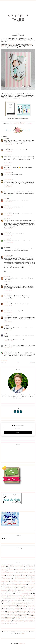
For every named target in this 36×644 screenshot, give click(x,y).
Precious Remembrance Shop (10, 600)
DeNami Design (7, 578)
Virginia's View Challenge (6, 622)
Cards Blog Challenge (30, 568)
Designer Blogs (22, 643)
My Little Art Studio (22, 592)
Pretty (22, 600)
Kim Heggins (7, 239)
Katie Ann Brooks (7, 173)
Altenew (3, 566)
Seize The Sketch (31, 605)
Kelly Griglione (7, 255)
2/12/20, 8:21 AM (8, 229)
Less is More (25, 588)
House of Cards (4, 585)
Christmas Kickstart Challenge (28, 571)
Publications (5, 604)
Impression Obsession (21, 584)
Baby (27, 567)
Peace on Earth (4, 595)
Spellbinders (23, 123)
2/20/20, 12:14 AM (8, 341)
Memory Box (4, 590)
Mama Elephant (25, 589)
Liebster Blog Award (5, 589)
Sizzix (4, 608)
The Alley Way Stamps (14, 614)
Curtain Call (28, 577)
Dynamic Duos (4, 580)
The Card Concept (23, 614)
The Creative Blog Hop (5, 616)
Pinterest (19, 597)
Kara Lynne (6, 302)
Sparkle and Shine (10, 608)
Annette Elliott (7, 316)
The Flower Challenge (27, 616)
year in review (14, 623)
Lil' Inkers (13, 589)
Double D (32, 579)
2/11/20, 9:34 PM (8, 176)
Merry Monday (11, 591)
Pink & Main (29, 595)
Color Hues (9, 574)
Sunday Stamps (29, 123)
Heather (5, 139)
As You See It (17, 567)
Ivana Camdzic (7, 351)
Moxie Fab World (29, 590)
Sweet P (3, 611)
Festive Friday (12, 580)
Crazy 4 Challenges (13, 577)
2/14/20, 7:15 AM (8, 291)
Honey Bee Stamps (30, 583)
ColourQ (9, 575)
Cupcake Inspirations (21, 577)
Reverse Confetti (12, 605)
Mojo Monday (21, 591)
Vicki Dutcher (7, 166)
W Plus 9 (13, 622)
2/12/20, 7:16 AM (8, 209)
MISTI (16, 591)
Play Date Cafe (24, 597)
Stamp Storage (31, 608)
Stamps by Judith (22, 610)
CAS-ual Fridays (20, 569)
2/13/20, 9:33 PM (8, 281)
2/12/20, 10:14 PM (8, 243)
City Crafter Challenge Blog (7, 572)
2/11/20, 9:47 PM (8, 187)
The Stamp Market (7, 619)
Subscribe (18, 433)
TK (5, 246)
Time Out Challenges (30, 619)
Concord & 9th (18, 576)
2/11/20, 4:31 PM (8, 152)
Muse (2, 592)
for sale (29, 580)
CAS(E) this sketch (29, 569)
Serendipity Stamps (5, 607)
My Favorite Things (10, 592)
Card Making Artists (21, 568)
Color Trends (24, 574)
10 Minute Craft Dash (6, 565)
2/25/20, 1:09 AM (8, 348)
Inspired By (6, 586)
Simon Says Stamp (21, 607)
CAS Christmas (11, 569)
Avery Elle (22, 567)
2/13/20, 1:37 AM (8, 273)
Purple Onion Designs (13, 604)
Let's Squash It (31, 588)
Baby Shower (31, 567)
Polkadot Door (32, 597)
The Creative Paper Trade (15, 616)
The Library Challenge (11, 617)
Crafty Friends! (5, 577)
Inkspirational (32, 584)
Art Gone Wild (11, 567)
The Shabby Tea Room (31, 617)
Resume (21, 27)
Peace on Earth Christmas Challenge (13, 595)
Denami (33, 577)
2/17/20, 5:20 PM (8, 322)
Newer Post (33, 362)
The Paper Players (20, 617)
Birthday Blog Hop (13, 568)
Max (33, 589)
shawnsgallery (12, 607)
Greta (5, 325)
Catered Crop (18, 571)
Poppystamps (19, 598)
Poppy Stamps (12, 598)
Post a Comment (4, 360)
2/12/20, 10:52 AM (8, 236)
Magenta (18, 589)
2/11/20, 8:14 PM (8, 169)
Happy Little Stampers (16, 583)
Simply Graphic (32, 607)
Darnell (5, 190)
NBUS (29, 592)
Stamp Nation (25, 608)
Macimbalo (6, 276)
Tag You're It (9, 613)
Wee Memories (27, 622)
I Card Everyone (7, 155)
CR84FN (24, 575)
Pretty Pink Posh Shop (30, 602)
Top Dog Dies (9, 620)
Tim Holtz (23, 619)
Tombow (3, 620)
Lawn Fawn (19, 588)
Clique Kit (17, 573)
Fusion (21, 582)
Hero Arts (23, 583)
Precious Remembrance (30, 598)
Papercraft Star (18, 594)
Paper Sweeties (10, 594)
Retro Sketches (24, 604)
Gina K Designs (27, 582)
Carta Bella (4, 569)
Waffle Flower (19, 622)
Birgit (5, 284)
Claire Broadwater (7, 179)
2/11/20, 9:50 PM (8, 195)
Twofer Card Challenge (29, 620)
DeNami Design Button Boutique (21, 578)
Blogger (23, 633)
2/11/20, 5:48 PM (8, 162)
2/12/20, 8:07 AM (8, 216)
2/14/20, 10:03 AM (8, 299)
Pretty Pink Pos (27, 600)
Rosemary (6, 232)
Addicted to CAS (30, 565)
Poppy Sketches (5, 598)
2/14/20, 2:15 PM (8, 306)
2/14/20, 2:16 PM (8, 312)
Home (14, 27)
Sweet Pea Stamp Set (23, 611)
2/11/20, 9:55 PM (8, 202)
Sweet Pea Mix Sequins (12, 611)
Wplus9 (8, 623)
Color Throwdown (17, 574)
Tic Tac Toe (16, 619)
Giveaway (7, 583)
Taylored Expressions (19, 613)
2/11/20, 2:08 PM (8, 145)
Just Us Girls (10, 123)
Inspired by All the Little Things (18, 586)
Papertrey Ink (16, 123)
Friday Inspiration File (15, 582)
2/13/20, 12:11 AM (8, 252)
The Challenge (31, 614)
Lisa (5, 333)
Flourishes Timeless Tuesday (21, 580)
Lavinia (14, 588)
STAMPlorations (10, 610)
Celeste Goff (6, 205)
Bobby (5, 198)
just (26, 586)
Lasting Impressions (8, 588)
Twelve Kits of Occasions (18, 620)
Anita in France (7, 294)
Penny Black (22, 595)
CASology (4, 571)
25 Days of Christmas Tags (18, 565)
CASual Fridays (11, 571)
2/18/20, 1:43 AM (8, 330)
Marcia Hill (6, 219)
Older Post (3, 362)
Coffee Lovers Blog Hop (24, 573)
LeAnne (5, 148)
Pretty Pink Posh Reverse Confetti (18, 602)
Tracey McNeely (7, 212)
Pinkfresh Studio (12, 597)
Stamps (16, 610)
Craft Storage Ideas (31, 576)
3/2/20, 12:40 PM (8, 357)
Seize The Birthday (22, 605)
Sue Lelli (6, 344)
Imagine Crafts (11, 585)
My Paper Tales (18, 18)
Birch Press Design (5, 568)
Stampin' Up (4, 610)
